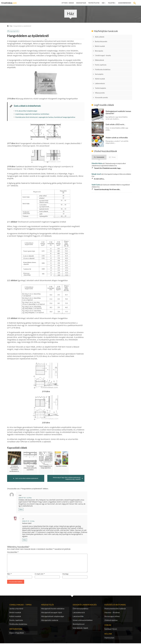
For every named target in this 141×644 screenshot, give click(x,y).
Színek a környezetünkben (83, 621)
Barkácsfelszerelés (102, 40)
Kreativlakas (9, 3)
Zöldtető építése (111, 621)
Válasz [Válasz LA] (25, 540)
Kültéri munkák (101, 71)
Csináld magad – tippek (20, 605)
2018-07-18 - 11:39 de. (25, 498)
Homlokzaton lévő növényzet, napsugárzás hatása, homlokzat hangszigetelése (45, 117)
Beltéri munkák (101, 44)
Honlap (65, 575)
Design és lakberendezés (85, 605)
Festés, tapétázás (102, 59)
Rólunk (108, 634)
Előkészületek (100, 55)
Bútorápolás (100, 48)
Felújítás (112, 3)
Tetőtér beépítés (102, 78)
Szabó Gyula (96, 172)
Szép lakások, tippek (80, 628)
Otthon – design (68, 3)
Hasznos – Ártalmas (112, 613)
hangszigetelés (14, 31)
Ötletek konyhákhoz (81, 609)
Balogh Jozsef (96, 162)
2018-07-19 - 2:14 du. (28, 522)
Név (9, 575)
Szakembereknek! (125, 3)
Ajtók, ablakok (101, 36)
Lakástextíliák (78, 617)
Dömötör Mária (97, 151)
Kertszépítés (100, 67)
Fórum (114, 145)
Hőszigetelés (81, 3)
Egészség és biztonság (115, 605)
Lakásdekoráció (79, 613)
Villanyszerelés (101, 82)
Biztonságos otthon (112, 617)
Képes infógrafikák (17, 633)
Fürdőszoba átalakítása (104, 63)
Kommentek (100, 145)
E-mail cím (40, 575)
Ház (104, 3)
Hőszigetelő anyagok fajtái (51, 613)
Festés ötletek (94, 3)
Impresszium (109, 638)
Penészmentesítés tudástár (115, 609)
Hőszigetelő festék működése (53, 609)
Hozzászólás (13, 553)
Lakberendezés (101, 74)
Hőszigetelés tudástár (50, 621)
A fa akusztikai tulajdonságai (26, 111)
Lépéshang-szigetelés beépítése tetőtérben (32, 114)
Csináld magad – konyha (104, 52)
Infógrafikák (16, 629)
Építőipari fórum (111, 630)
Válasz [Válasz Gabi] (21, 510)
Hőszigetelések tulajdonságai (53, 617)
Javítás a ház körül (16, 609)
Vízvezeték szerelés (103, 86)
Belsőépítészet (79, 625)
